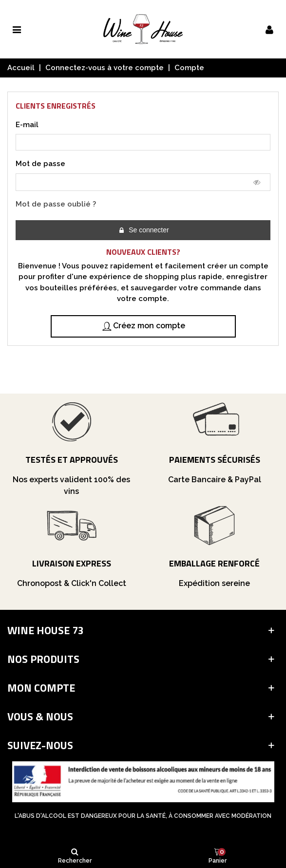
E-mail (27, 125)
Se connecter (143, 230)
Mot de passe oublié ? (56, 204)
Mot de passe (40, 164)
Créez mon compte (144, 326)
